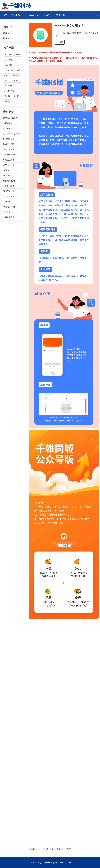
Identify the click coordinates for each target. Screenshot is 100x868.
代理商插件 (8, 128)
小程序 (18, 55)
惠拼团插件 (8, 202)
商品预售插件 (9, 165)
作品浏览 (48, 15)
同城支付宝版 (9, 144)
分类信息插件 (9, 149)
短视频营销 (16, 81)
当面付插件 (8, 212)
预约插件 (8, 96)
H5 (34, 849)
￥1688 (60, 42)
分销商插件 (8, 123)
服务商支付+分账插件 (12, 134)
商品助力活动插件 (11, 118)
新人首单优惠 (9, 91)
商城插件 (7, 33)
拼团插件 (7, 175)
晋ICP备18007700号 (63, 863)
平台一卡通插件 (10, 155)
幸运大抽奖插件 (10, 207)
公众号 (7, 75)
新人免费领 (8, 86)
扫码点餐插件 (9, 196)
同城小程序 (8, 60)
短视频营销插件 (10, 181)
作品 (19, 70)
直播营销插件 (9, 191)
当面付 (7, 81)
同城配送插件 (9, 139)
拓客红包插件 (9, 186)
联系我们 (61, 15)
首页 (5, 15)
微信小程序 (8, 55)
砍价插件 (7, 170)
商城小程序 (8, 65)
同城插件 (7, 38)
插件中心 (32, 15)
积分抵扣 (17, 96)
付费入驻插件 (9, 217)
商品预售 (16, 75)
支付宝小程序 (9, 70)
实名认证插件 (9, 160)
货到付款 (8, 101)
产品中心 (15, 15)
